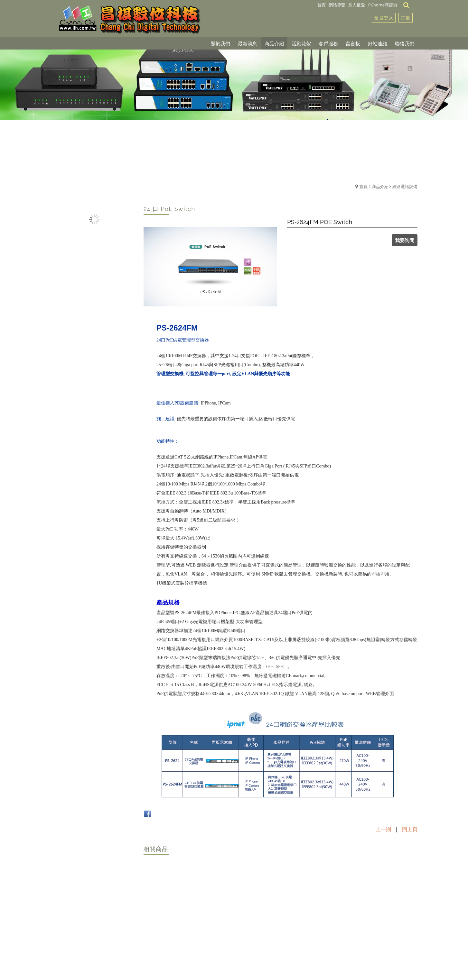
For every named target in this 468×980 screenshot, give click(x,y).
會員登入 (384, 18)
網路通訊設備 (405, 186)
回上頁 (410, 829)
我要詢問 (405, 240)
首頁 (363, 186)
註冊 (406, 18)
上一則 (383, 829)
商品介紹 (380, 186)
